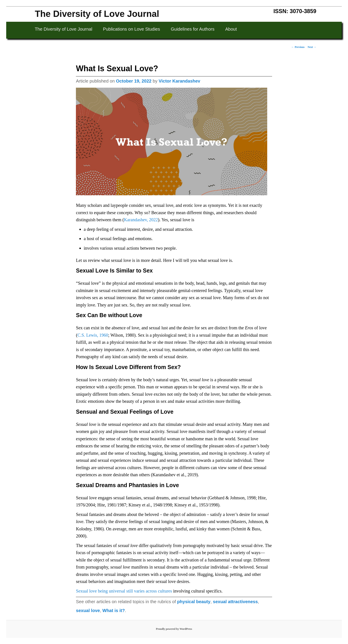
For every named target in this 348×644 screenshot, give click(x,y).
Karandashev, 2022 (141, 220)
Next (312, 47)
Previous (298, 47)
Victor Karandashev (180, 81)
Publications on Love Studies (131, 29)
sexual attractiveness (235, 602)
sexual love (88, 610)
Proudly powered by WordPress (174, 629)
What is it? (114, 610)
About (231, 29)
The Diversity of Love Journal (97, 14)
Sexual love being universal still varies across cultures (124, 591)
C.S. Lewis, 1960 (93, 335)
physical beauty (194, 602)
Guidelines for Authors (193, 29)
